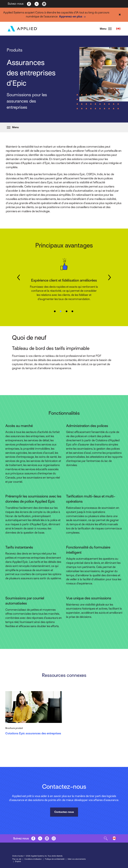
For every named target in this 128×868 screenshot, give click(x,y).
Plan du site (17, 859)
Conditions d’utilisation (33, 859)
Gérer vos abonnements (77, 859)
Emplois (18, 861)
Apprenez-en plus (73, 17)
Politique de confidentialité (55, 859)
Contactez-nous (64, 812)
